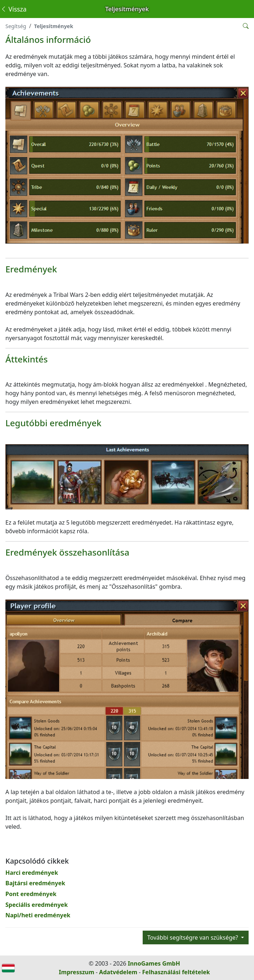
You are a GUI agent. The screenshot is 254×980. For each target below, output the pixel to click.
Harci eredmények (32, 873)
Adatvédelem (118, 972)
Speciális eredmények (37, 905)
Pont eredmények (31, 894)
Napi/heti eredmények (38, 915)
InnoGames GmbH (154, 963)
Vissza (14, 9)
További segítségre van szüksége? (193, 937)
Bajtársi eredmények (35, 883)
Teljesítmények (54, 26)
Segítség (16, 26)
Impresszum (76, 972)
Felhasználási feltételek (176, 972)
